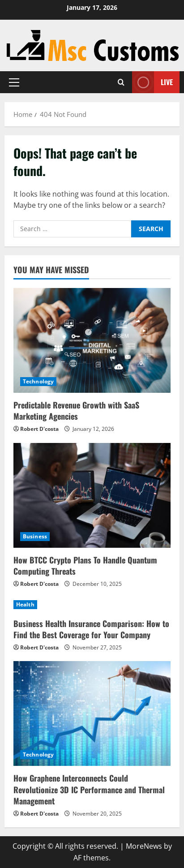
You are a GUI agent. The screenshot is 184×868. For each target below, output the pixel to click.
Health (25, 604)
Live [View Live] (152, 82)
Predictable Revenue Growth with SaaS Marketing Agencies (76, 410)
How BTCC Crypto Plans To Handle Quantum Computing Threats (85, 565)
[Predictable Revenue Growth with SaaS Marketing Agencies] (92, 340)
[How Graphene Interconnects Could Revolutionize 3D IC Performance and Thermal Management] (92, 713)
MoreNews (144, 846)
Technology (38, 381)
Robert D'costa (39, 429)
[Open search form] (121, 82)
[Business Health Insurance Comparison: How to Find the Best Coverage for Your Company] (92, 605)
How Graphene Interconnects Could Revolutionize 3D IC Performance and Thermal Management (89, 789)
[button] (14, 82)
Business (35, 536)
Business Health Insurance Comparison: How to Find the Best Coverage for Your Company (91, 629)
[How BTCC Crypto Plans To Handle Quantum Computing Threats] (92, 495)
